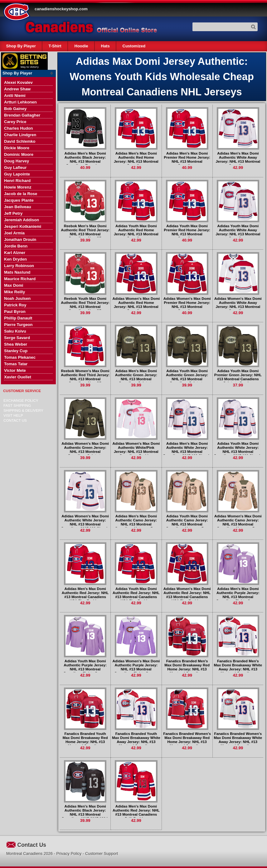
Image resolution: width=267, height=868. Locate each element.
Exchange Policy (21, 400)
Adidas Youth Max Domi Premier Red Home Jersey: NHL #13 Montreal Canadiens (187, 232)
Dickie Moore (17, 148)
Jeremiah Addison (22, 220)
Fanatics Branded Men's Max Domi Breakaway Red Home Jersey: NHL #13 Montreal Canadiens (187, 667)
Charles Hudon (18, 128)
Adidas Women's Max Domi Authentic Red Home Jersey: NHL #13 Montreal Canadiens (136, 305)
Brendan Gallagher (22, 115)
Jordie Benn (16, 246)
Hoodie (81, 46)
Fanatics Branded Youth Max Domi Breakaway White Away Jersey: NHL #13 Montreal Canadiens (136, 740)
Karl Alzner (15, 253)
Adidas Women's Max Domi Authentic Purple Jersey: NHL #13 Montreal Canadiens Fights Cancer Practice (136, 669)
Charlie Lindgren (20, 135)
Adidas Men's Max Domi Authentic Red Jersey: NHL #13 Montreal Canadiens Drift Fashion (136, 812)
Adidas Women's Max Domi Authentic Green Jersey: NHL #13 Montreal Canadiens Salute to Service (85, 451)
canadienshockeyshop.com (61, 9)
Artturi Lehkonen (20, 102)
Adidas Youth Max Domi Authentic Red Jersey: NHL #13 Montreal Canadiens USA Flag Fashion (136, 595)
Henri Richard (17, 181)
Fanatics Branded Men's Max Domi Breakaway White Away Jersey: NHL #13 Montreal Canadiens (238, 667)
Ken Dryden (15, 259)
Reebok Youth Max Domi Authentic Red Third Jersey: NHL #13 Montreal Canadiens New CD (85, 305)
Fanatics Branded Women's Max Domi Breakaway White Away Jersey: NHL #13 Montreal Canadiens (238, 740)
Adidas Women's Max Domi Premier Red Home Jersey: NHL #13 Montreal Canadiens (187, 305)
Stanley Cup (16, 351)
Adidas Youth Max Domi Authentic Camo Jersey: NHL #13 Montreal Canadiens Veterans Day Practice (187, 524)
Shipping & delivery (23, 410)
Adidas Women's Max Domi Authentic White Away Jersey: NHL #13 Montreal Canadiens (238, 305)
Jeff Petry (13, 213)
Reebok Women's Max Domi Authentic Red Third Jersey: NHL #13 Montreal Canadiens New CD (85, 377)
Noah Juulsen (17, 298)
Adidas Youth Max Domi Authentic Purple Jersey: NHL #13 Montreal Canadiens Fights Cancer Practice (85, 669)
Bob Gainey (15, 109)
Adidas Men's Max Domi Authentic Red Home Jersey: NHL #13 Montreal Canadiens (136, 159)
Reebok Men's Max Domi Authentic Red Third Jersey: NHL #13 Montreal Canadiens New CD (85, 232)
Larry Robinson (19, 266)
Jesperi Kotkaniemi (23, 226)
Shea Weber (16, 344)
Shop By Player (21, 46)
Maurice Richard (20, 279)
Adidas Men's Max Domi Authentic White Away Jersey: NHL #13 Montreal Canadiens (238, 159)
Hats (105, 46)
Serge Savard (17, 338)
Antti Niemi (15, 96)
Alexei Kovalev (18, 82)
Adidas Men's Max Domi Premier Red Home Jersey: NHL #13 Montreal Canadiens (187, 159)
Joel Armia (14, 233)
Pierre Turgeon (18, 325)
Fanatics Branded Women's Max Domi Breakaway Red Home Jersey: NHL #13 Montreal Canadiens (187, 740)
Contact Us (15, 420)
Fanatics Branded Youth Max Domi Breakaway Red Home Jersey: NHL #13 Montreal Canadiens (85, 740)
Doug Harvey (17, 161)
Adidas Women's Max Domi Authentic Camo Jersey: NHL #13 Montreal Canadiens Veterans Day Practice (238, 524)
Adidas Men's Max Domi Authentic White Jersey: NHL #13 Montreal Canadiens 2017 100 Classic (187, 449)
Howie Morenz (18, 187)
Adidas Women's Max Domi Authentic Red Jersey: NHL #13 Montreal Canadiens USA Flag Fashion (187, 595)
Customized (134, 46)
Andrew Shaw (17, 89)
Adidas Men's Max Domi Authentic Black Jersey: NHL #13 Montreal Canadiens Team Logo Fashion (85, 161)
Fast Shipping (17, 405)
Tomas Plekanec (20, 357)
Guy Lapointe (17, 174)
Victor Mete (15, 370)
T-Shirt (55, 46)
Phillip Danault (18, 318)
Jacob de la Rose (21, 194)
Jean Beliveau (18, 207)
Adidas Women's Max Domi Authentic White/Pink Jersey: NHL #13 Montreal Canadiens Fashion (136, 449)
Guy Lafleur (15, 168)
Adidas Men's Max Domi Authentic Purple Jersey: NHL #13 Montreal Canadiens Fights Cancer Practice (238, 597)
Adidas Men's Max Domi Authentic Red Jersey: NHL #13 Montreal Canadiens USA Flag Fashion (85, 595)
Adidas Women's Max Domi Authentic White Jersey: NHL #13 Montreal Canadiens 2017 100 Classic (85, 522)
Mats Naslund (17, 272)
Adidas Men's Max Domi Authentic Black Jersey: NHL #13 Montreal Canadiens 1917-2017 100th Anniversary (85, 814)
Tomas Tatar (16, 364)
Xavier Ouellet (18, 377)
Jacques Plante (19, 200)
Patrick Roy (15, 305)
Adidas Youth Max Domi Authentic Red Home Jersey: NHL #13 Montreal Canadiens (136, 232)
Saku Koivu (15, 331)
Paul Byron (15, 312)
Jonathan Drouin (20, 240)
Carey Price (15, 122)
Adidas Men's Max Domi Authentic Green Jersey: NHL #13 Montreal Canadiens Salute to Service (136, 379)
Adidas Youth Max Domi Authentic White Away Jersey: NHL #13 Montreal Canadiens (238, 232)
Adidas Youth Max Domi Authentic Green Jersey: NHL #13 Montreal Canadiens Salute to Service (187, 379)
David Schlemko (20, 141)
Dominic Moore (19, 154)
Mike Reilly (15, 292)
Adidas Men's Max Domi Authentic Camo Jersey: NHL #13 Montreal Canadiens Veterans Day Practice (136, 524)
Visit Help (13, 415)
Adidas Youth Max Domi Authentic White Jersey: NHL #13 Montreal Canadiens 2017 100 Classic (238, 449)
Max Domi (14, 285)
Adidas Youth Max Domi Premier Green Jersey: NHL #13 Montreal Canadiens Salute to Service (238, 377)
